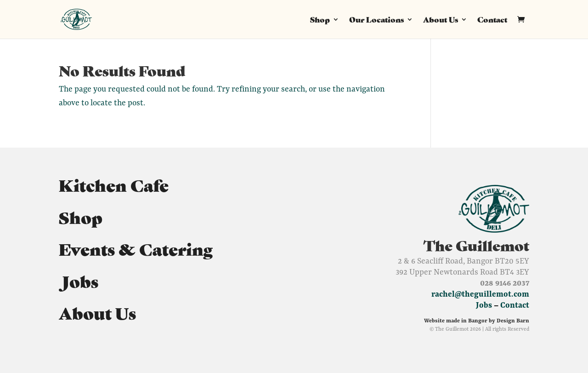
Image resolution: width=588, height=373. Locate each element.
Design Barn (513, 320)
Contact (492, 20)
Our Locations (376, 20)
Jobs (79, 281)
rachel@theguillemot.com (480, 294)
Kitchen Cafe (114, 184)
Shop (320, 20)
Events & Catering (136, 248)
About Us (441, 20)
